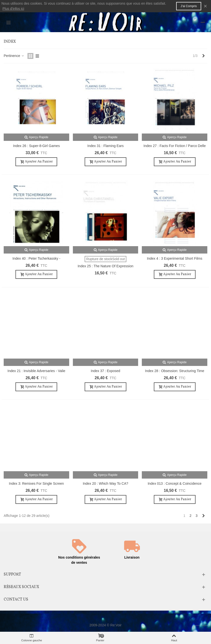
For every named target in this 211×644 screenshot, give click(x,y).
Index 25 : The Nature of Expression (105, 266)
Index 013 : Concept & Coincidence (175, 483)
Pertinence (14, 56)
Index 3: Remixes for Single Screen (36, 483)
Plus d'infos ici (13, 9)
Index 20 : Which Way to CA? (105, 483)
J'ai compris (189, 6)
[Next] (203, 56)
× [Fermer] (205, 6)
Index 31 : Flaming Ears (105, 146)
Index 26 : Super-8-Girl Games (36, 146)
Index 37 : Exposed (105, 371)
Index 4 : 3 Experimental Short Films (175, 258)
